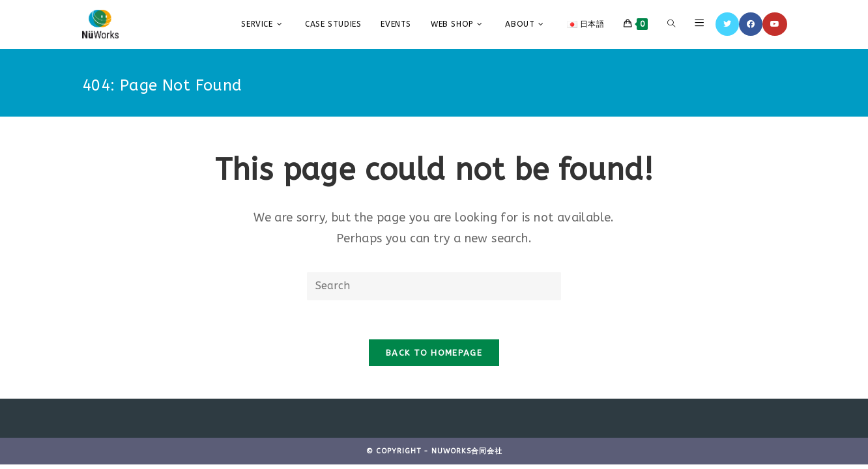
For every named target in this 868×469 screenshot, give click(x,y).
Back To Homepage (434, 353)
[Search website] (671, 24)
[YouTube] (775, 24)
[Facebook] (751, 24)
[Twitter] (727, 24)
